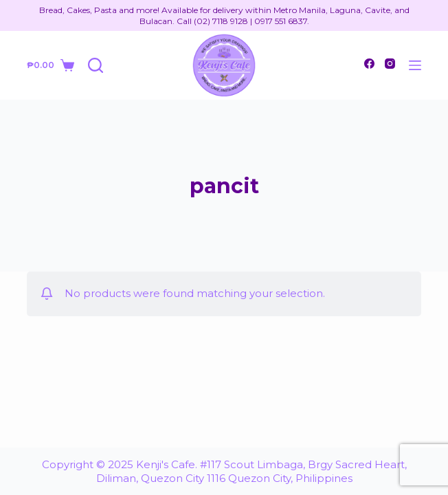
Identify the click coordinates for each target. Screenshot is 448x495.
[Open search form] (96, 65)
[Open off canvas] (415, 65)
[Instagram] (390, 64)
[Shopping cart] (50, 65)
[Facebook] (369, 64)
